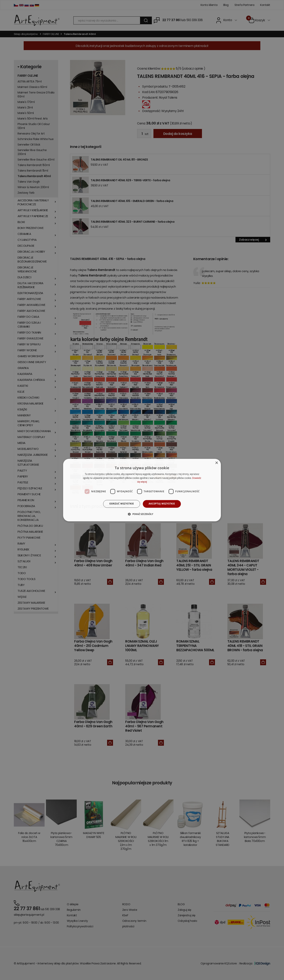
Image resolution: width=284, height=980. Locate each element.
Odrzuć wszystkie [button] (121, 504)
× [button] (216, 463)
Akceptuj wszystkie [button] (162, 504)
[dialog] (142, 490)
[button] (142, 514)
